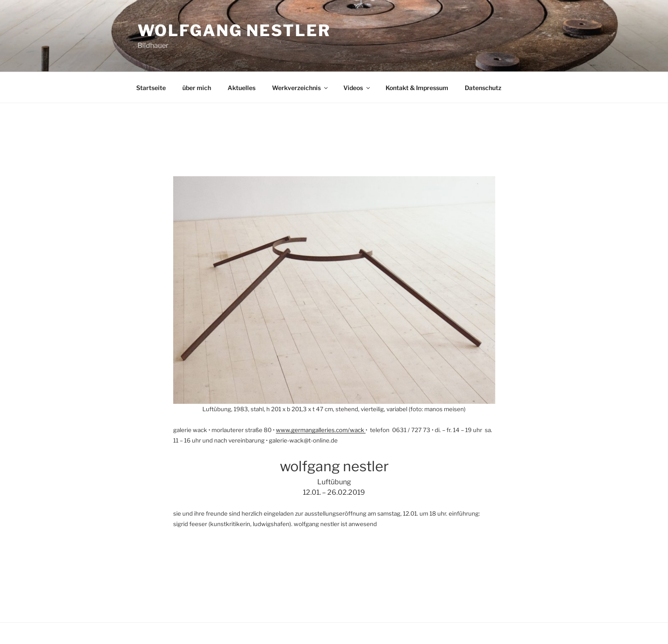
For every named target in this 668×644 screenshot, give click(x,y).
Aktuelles (242, 88)
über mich (197, 88)
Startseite (151, 88)
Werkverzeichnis (300, 88)
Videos (357, 88)
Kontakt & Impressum (417, 88)
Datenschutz (483, 88)
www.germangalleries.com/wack (321, 430)
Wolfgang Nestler (234, 30)
